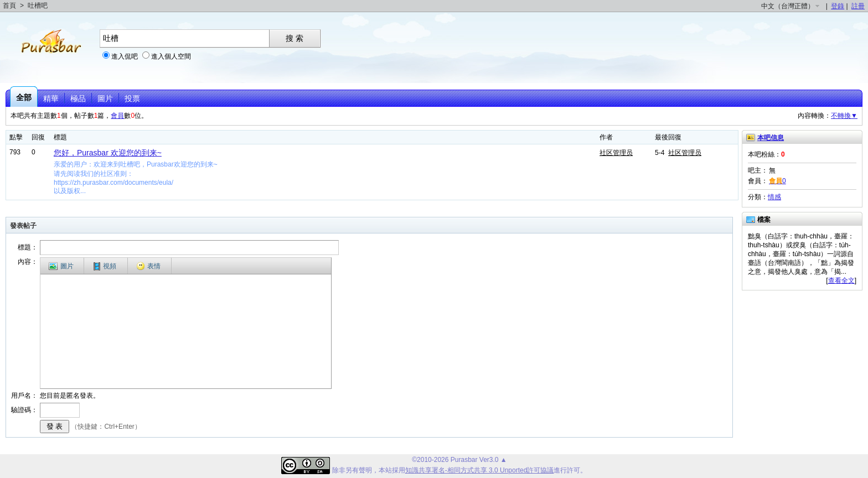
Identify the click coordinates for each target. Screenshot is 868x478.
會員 (117, 116)
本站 (385, 470)
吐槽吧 (38, 6)
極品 (78, 98)
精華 (51, 98)
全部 (24, 97)
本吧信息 (771, 138)
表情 (148, 266)
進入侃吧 (125, 56)
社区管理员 (616, 153)
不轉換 (844, 116)
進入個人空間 (171, 56)
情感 (774, 197)
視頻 (105, 266)
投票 (132, 98)
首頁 (9, 6)
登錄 (838, 6)
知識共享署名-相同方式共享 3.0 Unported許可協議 (480, 470)
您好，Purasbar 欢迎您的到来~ (108, 153)
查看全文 (841, 280)
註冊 (858, 6)
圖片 (105, 98)
